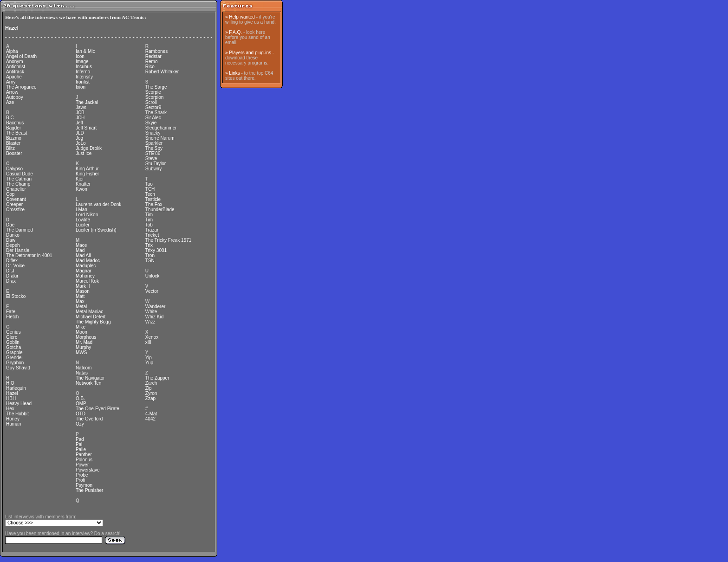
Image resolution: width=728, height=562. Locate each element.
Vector (152, 291)
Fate (11, 312)
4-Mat (151, 414)
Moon (81, 332)
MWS (81, 352)
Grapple (14, 352)
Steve (151, 158)
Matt (80, 296)
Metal (81, 307)
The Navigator (90, 378)
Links (234, 73)
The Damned (19, 230)
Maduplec (86, 266)
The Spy (154, 148)
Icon (80, 56)
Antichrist (16, 67)
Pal (79, 444)
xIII (148, 342)
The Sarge (156, 87)
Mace (81, 245)
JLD (80, 133)
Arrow (12, 92)
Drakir (12, 276)
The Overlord (89, 419)
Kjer (80, 179)
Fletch (12, 317)
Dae (10, 225)
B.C (10, 118)
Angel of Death (21, 56)
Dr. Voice (15, 266)
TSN (150, 261)
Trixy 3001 (156, 250)
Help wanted (242, 17)
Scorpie (153, 92)
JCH (80, 118)
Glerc (12, 337)
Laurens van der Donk (98, 204)
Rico (150, 67)
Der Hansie (18, 250)
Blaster (13, 143)
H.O (10, 383)
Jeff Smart (86, 128)
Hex (10, 409)
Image (82, 61)
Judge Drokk (89, 148)
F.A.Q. (235, 32)
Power (82, 465)
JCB (80, 113)
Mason (83, 291)
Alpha (12, 51)
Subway (154, 169)
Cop (10, 194)
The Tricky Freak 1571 (168, 240)
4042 (150, 419)
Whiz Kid (154, 317)
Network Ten (88, 383)
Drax (11, 281)
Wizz (150, 322)
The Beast (17, 133)
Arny (11, 82)
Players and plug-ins (250, 53)
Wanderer (156, 307)
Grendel (14, 358)
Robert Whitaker (162, 72)
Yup (149, 363)
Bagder (13, 128)
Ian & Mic (85, 51)
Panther (84, 455)
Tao (149, 184)
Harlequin (16, 388)
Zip (149, 388)
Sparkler (154, 143)
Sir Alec (153, 118)
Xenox (152, 337)
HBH (11, 398)
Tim (149, 215)
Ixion (81, 87)
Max (80, 301)
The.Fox (154, 204)
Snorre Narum (160, 138)
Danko (13, 235)
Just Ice (84, 153)
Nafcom (84, 368)
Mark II (83, 286)
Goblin (13, 342)
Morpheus (86, 337)
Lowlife (83, 220)
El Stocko (16, 296)
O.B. (80, 398)
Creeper (14, 204)
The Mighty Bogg (93, 322)
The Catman (19, 179)
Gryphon (15, 363)
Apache (14, 77)
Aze (10, 102)
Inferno (83, 72)
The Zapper (157, 378)
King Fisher (88, 174)
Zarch (151, 383)
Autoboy (15, 97)
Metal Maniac (89, 312)
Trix (149, 245)
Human (13, 424)
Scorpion (154, 97)
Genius (13, 332)
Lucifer (83, 225)
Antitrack (15, 72)
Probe (82, 475)
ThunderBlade (160, 210)
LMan (81, 210)
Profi (81, 480)
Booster (14, 153)
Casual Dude (19, 174)
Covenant (16, 199)
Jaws (81, 107)
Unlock (153, 276)
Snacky (153, 133)
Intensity (84, 77)
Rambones (156, 51)
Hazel (12, 28)
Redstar (153, 56)
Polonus (84, 460)
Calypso (14, 169)
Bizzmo (14, 138)
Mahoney (85, 276)
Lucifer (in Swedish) (96, 230)
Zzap (150, 398)
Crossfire (15, 210)
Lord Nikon (87, 215)
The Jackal (87, 102)
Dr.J (10, 271)
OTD (81, 414)
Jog (79, 138)
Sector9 (153, 107)
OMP (81, 404)
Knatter (83, 184)
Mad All (83, 255)
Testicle (153, 199)
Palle (81, 449)
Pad (80, 439)
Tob (149, 225)
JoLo (81, 143)
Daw (11, 240)
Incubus (84, 67)
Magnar (84, 271)
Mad (80, 250)
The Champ (18, 184)
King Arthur (87, 169)
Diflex (12, 261)
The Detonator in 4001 (29, 255)
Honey (13, 419)
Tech (150, 194)
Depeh (13, 245)
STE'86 (153, 153)
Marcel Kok (87, 281)
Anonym (15, 61)
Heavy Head (19, 404)
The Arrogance (21, 87)
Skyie (151, 123)
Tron (150, 255)
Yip (149, 358)
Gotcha (13, 347)
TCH (150, 189)
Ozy (80, 424)
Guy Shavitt (18, 368)
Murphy (83, 347)
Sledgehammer (161, 128)
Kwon (81, 189)
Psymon (84, 485)
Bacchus (15, 123)
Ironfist (83, 82)
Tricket (152, 235)
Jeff (79, 123)
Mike (81, 327)
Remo (152, 61)
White (151, 312)
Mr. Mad (84, 342)
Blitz (10, 148)
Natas (82, 373)
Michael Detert (91, 317)
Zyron (151, 393)
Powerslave (88, 470)
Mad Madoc (88, 261)
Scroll (151, 102)
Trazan (153, 230)
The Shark (156, 113)
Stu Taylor (156, 164)
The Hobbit (17, 414)
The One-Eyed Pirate (97, 409)
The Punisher (89, 490)
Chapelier (16, 189)
